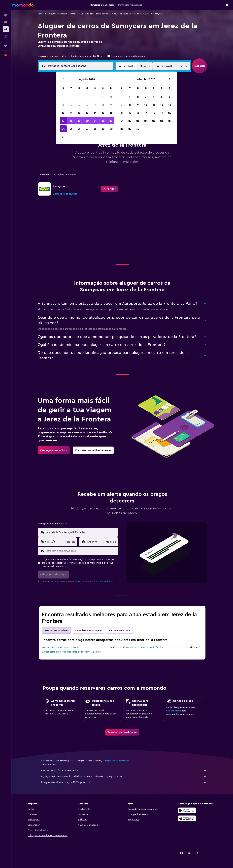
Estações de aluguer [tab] (65, 174)
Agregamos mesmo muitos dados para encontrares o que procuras (124, 776)
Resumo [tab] (45, 174)
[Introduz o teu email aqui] (81, 551)
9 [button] (111, 105)
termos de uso (81, 581)
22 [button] (103, 121)
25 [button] (71, 129)
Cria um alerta (173, 711)
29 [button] (103, 129)
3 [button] (63, 105)
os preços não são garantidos (116, 761)
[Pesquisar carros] (6, 29)
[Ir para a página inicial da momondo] (23, 5)
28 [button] (95, 129)
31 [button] (63, 137)
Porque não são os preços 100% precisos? (124, 782)
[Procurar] (6, 22)
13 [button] (87, 113)
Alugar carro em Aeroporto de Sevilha (143, 647)
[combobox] (52, 56)
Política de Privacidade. (102, 581)
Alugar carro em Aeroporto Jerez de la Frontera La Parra (72, 652)
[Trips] (6, 46)
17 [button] (63, 121)
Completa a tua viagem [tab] (88, 630)
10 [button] (63, 113)
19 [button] (79, 121)
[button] (6, 5)
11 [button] (71, 113)
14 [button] (95, 113)
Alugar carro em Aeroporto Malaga (61, 647)
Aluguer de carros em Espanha (61, 14)
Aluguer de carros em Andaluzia (93, 14)
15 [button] (103, 113)
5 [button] (79, 105)
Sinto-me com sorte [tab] (119, 630)
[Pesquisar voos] (6, 15)
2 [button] (111, 97)
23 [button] (111, 121)
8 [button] (103, 105)
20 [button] (87, 121)
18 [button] (71, 121)
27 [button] (87, 129)
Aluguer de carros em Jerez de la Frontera (131, 14)
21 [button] (95, 121)
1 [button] (103, 97)
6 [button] (87, 105)
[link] (110, 189)
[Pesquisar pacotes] (6, 36)
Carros (41, 14)
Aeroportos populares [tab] (56, 630)
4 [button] (71, 105)
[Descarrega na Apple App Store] (187, 818)
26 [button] (79, 129)
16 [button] (111, 113)
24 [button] (63, 129)
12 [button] (79, 113)
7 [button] (95, 105)
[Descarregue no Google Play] (187, 810)
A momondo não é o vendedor (124, 770)
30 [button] (111, 129)
